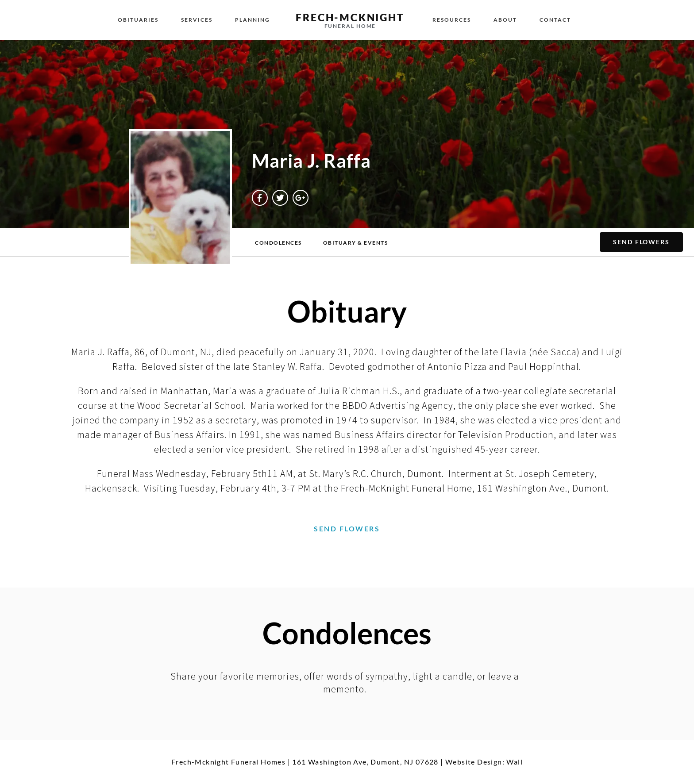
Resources (452, 20)
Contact (555, 20)
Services (197, 20)
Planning (253, 20)
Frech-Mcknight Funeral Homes (228, 762)
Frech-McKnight (350, 17)
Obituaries (138, 20)
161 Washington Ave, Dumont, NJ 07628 (365, 762)
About (505, 20)
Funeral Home (350, 26)
